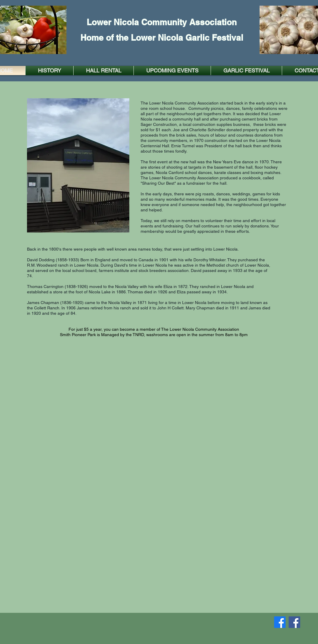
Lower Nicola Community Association (162, 22)
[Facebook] (280, 622)
